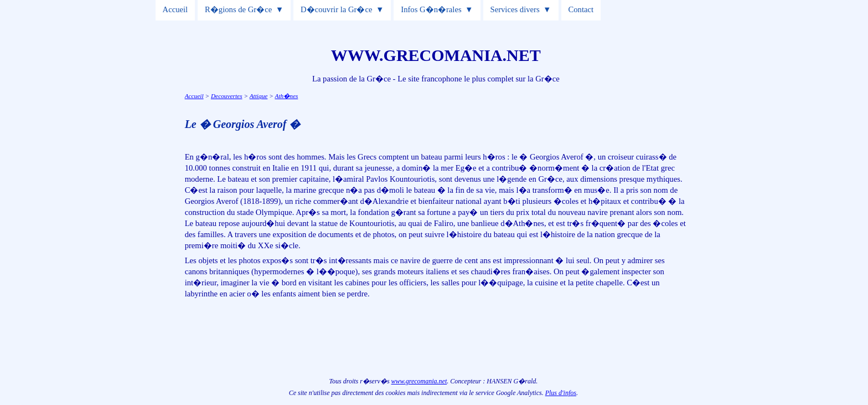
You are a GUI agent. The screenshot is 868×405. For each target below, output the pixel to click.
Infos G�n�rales (431, 9)
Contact (581, 9)
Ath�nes (286, 96)
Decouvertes (227, 96)
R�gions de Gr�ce (238, 9)
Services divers (515, 9)
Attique (259, 96)
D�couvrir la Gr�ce (336, 9)
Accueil (175, 9)
